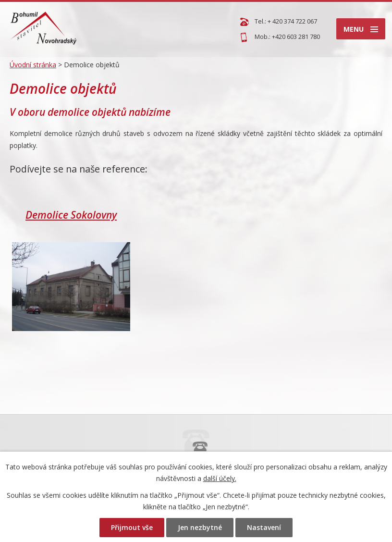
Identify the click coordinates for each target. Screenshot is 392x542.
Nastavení (264, 527)
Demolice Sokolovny (71, 215)
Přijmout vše (132, 527)
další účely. (220, 478)
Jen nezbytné (200, 527)
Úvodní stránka (33, 65)
